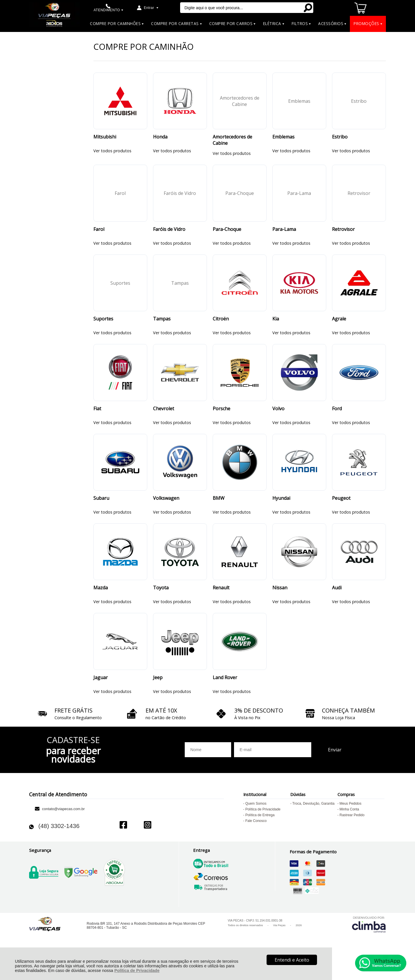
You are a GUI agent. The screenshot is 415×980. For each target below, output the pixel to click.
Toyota (161, 606)
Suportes (103, 328)
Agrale (339, 328)
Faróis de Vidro (169, 235)
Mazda (101, 606)
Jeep (158, 699)
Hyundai (281, 513)
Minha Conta (349, 831)
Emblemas (283, 140)
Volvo (278, 421)
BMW (219, 513)
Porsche (221, 421)
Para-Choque (227, 235)
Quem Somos (256, 825)
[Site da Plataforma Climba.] (369, 946)
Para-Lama (284, 235)
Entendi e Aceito (292, 960)
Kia (276, 328)
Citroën (221, 328)
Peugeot (341, 513)
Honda (160, 140)
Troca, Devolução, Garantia (313, 825)
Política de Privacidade (137, 970)
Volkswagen (166, 513)
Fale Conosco (256, 842)
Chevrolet (164, 421)
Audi (337, 606)
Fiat (97, 421)
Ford (337, 421)
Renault (221, 606)
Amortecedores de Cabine (232, 143)
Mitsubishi (105, 140)
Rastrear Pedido (352, 836)
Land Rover (225, 699)
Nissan (280, 606)
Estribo (340, 140)
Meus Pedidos (350, 825)
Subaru (101, 513)
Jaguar (101, 699)
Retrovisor (343, 235)
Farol (99, 235)
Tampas (162, 328)
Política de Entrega (260, 836)
